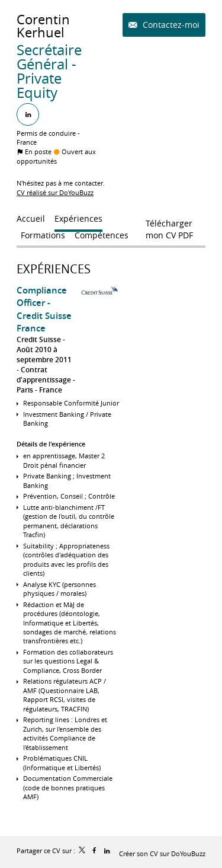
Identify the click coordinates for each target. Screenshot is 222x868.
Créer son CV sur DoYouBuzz (162, 853)
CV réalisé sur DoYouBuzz (55, 192)
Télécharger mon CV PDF (169, 226)
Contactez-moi (170, 25)
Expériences (54, 269)
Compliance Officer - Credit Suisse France (44, 309)
